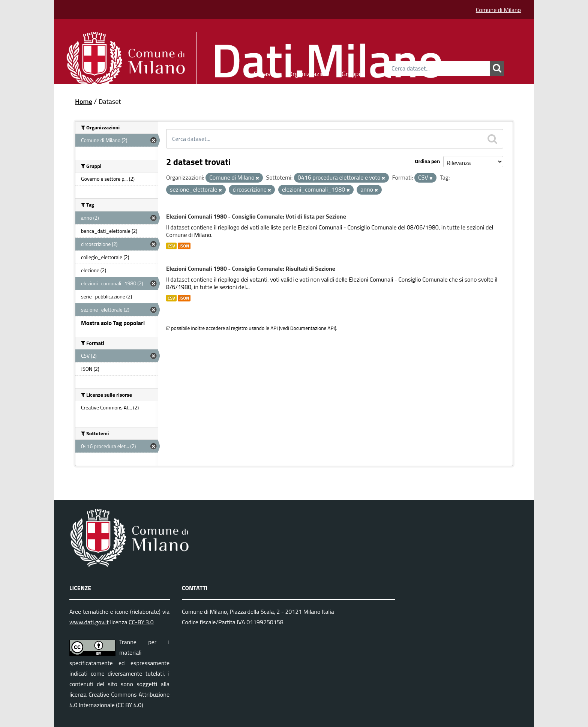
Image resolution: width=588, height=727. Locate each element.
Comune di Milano (498, 10)
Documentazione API (313, 328)
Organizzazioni (309, 73)
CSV (171, 246)
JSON (184, 246)
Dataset (265, 73)
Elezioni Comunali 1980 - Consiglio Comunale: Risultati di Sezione (251, 268)
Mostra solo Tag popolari (113, 323)
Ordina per (427, 161)
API (274, 328)
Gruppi (351, 73)
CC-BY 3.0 (141, 622)
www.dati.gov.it (89, 622)
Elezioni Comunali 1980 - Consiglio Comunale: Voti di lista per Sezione (256, 216)
